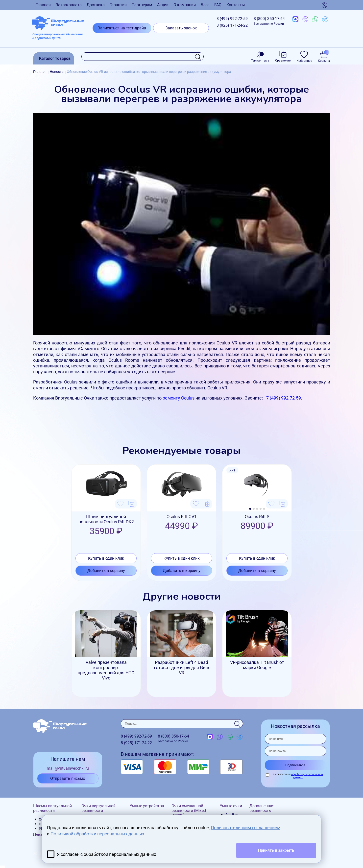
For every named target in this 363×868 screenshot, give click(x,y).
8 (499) (232, 19)
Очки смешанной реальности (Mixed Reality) (189, 811)
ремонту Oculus (179, 398)
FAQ (218, 5)
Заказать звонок (181, 28)
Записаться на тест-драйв (122, 28)
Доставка (96, 5)
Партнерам (142, 5)
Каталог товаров (55, 58)
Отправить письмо (68, 778)
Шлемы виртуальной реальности (52, 808)
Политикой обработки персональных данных (97, 834)
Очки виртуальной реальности (98, 808)
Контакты (236, 5)
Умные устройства (147, 806)
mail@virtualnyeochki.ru (68, 768)
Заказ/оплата (69, 5)
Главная (43, 5)
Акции (163, 5)
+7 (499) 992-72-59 (282, 398)
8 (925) (232, 25)
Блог (205, 5)
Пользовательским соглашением (246, 828)
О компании (185, 5)
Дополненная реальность (262, 808)
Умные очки (231, 806)
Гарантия (118, 5)
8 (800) (269, 21)
